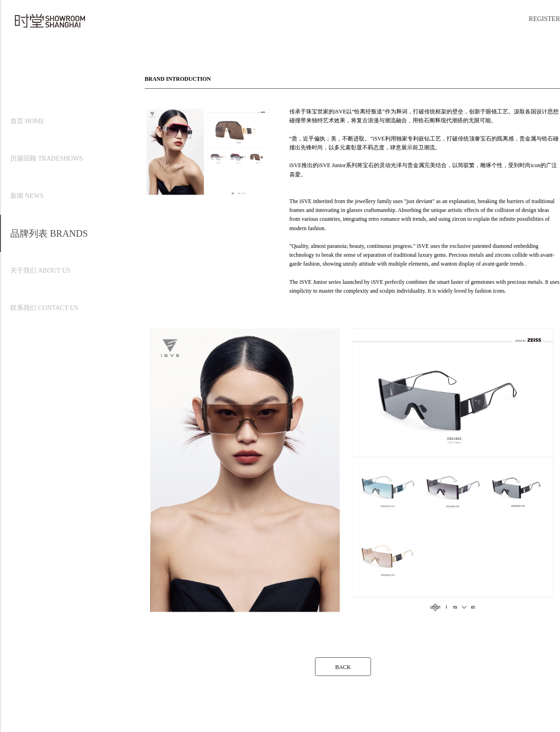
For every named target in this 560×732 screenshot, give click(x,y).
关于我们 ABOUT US (40, 271)
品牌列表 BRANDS (49, 233)
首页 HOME (27, 121)
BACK (343, 667)
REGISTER (544, 19)
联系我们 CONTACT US (44, 308)
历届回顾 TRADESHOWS (46, 158)
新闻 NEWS (27, 196)
